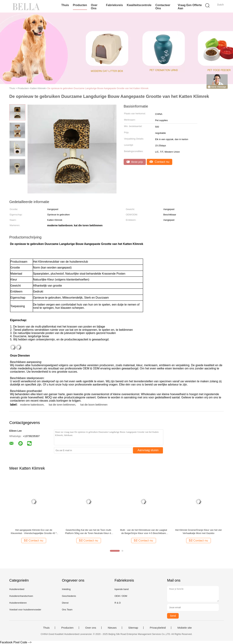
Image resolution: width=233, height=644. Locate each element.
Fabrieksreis (114, 5)
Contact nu (159, 162)
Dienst (65, 603)
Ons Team (67, 610)
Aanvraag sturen (148, 450)
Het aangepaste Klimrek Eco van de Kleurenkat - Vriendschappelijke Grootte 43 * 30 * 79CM (34, 532)
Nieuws (112, 628)
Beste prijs (135, 162)
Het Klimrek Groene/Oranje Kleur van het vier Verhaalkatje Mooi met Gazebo (199, 532)
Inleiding (66, 589)
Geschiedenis (69, 596)
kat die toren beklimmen (62, 405)
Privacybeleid (158, 628)
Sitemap (133, 628)
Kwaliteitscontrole (139, 5)
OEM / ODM (121, 596)
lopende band (122, 589)
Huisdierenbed (17, 589)
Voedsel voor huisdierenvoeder (25, 610)
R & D (118, 603)
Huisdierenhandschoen (21, 596)
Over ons (94, 7)
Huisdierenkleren (18, 603)
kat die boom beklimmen (94, 405)
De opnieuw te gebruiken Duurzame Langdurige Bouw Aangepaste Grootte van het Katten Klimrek (98, 88)
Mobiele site (185, 628)
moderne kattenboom (32, 405)
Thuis (65, 5)
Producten (80, 5)
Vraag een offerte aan (190, 7)
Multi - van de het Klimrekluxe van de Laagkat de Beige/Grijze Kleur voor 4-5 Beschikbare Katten (144, 532)
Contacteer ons (163, 7)
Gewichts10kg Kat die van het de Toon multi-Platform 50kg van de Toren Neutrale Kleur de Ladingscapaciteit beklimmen (89, 532)
